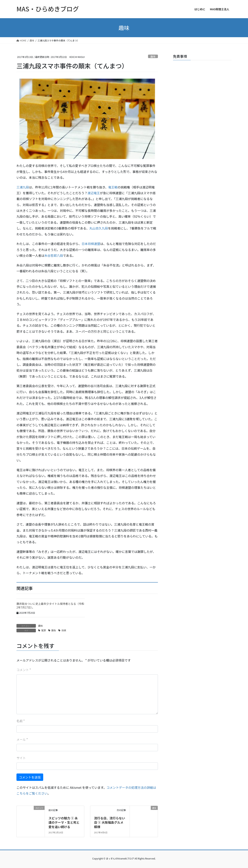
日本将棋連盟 (91, 244)
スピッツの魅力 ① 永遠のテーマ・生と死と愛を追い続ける (64, 822)
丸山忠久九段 (99, 228)
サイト (21, 758)
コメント (24, 670)
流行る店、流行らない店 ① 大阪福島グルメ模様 (109, 822)
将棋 (64, 630)
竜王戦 (113, 187)
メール (22, 739)
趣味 (153, 56)
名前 (21, 721)
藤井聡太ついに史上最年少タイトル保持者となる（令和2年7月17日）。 (50, 606)
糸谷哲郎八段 (54, 255)
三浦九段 (23, 187)
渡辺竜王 (94, 193)
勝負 (54, 630)
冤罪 (44, 630)
